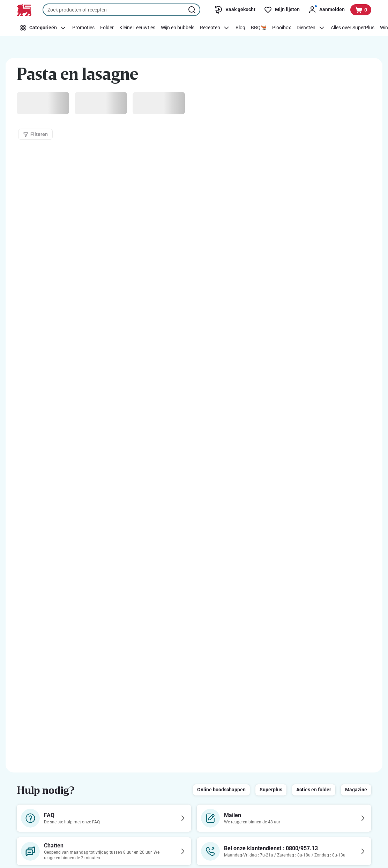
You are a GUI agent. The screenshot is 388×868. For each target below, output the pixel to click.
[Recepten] (215, 28)
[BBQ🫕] (259, 28)
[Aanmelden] (326, 10)
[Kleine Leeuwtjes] (137, 28)
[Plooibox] (282, 28)
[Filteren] (35, 134)
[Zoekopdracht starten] (193, 10)
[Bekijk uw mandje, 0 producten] (361, 10)
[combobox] (121, 10)
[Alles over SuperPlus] (353, 28)
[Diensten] (311, 28)
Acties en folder (314, 790)
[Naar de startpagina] (24, 10)
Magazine (356, 790)
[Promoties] (83, 28)
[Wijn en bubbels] (178, 28)
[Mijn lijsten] (282, 10)
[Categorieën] (43, 28)
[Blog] (240, 28)
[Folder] (107, 28)
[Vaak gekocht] (235, 10)
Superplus (271, 790)
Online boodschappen (221, 790)
